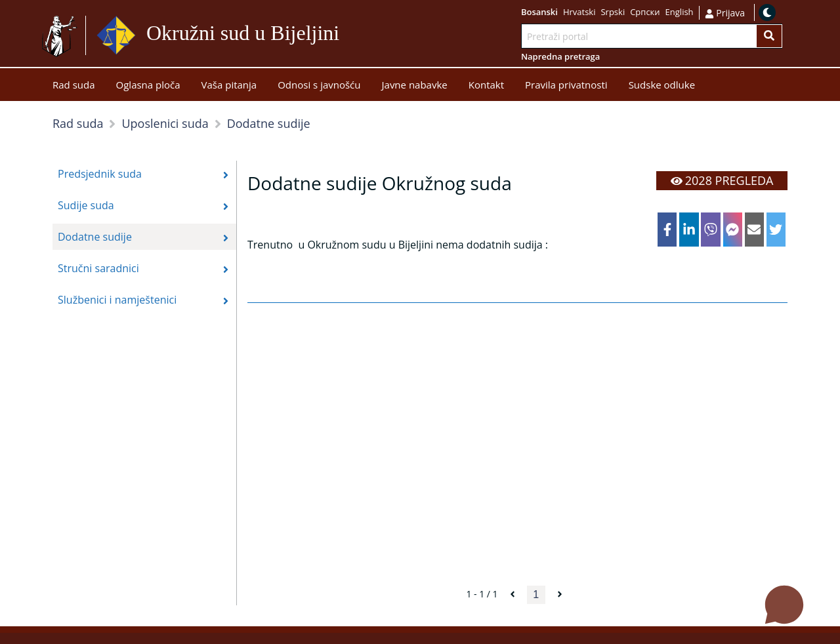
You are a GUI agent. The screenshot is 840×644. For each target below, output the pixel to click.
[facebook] (667, 230)
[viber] (710, 230)
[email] (754, 230)
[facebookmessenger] (733, 230)
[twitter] (776, 230)
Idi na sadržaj (345, 36)
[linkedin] (689, 230)
